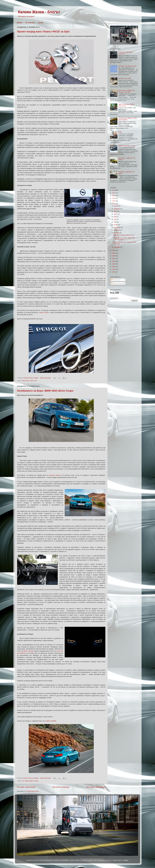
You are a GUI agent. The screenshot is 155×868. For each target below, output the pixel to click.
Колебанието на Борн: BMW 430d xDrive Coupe (45, 391)
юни (115, 219)
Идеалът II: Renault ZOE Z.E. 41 (124, 235)
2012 (114, 190)
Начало (20, 23)
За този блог (30, 23)
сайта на (51, 721)
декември (117, 247)
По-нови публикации (26, 787)
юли (115, 222)
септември (117, 227)
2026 (114, 272)
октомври (117, 230)
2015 (114, 198)
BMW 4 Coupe (34, 781)
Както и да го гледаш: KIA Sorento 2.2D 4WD (126, 91)
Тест (23, 781)
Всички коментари (118, 283)
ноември (117, 233)
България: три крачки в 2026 (127, 66)
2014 (114, 196)
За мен (41, 23)
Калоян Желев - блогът (39, 12)
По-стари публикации (96, 787)
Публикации (116, 280)
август (116, 225)
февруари (117, 209)
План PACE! (26, 381)
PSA (35, 381)
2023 (114, 264)
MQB (120, 132)
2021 (114, 259)
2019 (114, 253)
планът (44, 312)
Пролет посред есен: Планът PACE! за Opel (43, 32)
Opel (32, 381)
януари (116, 206)
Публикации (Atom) (33, 791)
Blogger (126, 860)
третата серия (55, 475)
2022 (114, 261)
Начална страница (61, 787)
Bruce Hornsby (29, 651)
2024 (114, 267)
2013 (114, 193)
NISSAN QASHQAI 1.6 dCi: (127, 146)
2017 (114, 204)
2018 (114, 250)
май (115, 217)
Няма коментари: (46, 378)
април (116, 214)
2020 (114, 256)
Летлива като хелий (125, 78)
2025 (114, 269)
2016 (114, 201)
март (116, 211)
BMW (27, 781)
